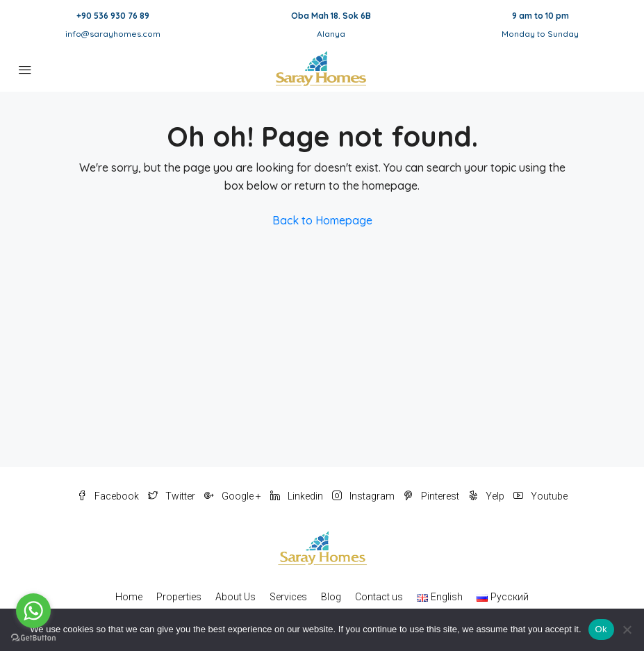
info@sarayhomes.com (113, 34)
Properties (179, 597)
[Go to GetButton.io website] (33, 637)
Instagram (364, 496)
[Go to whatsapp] (33, 611)
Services (288, 597)
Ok (601, 629)
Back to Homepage (322, 220)
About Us (236, 597)
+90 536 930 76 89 (113, 16)
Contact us (379, 597)
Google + (234, 496)
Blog (331, 597)
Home (129, 597)
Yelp (487, 496)
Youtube (540, 496)
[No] (627, 629)
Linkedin (298, 496)
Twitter (173, 496)
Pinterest (432, 496)
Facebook (109, 496)
